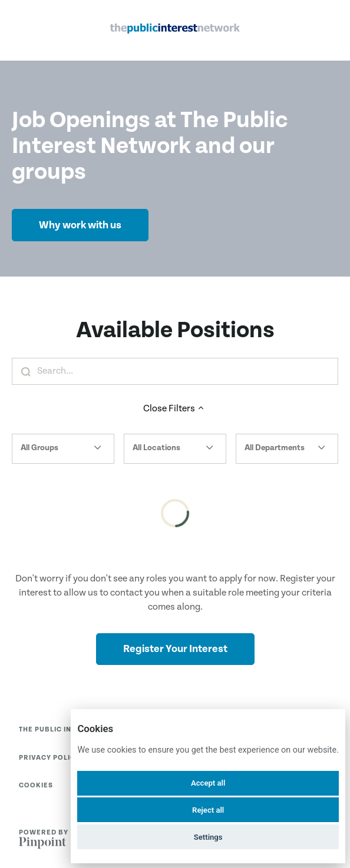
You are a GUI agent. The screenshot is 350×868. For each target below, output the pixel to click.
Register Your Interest (175, 649)
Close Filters (175, 409)
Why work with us (80, 225)
